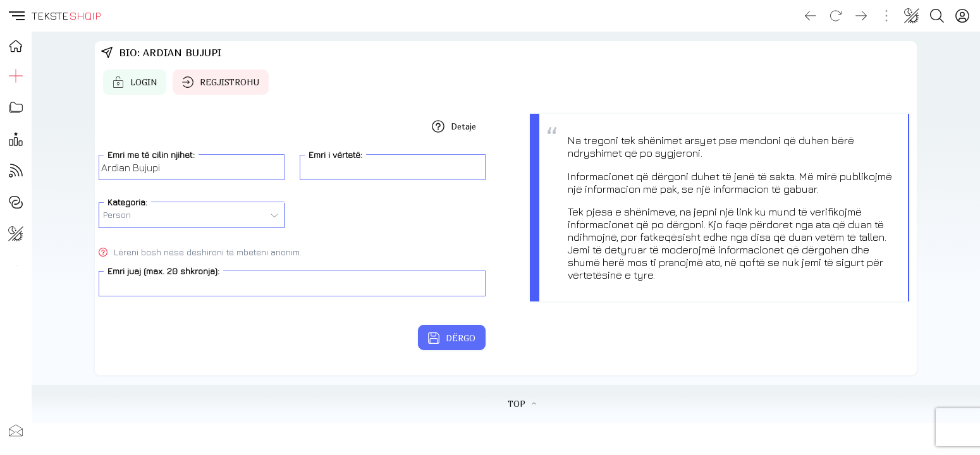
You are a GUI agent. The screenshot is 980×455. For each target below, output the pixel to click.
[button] (16, 16)
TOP (522, 404)
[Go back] (811, 16)
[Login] (962, 16)
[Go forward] (861, 16)
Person (191, 215)
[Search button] (937, 16)
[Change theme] (912, 16)
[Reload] (836, 16)
